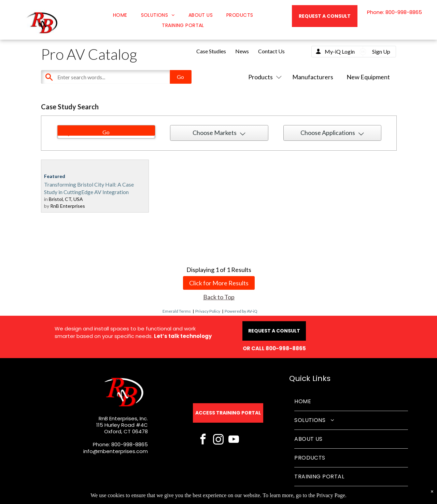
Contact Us (271, 51)
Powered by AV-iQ (241, 311)
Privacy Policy (208, 311)
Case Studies (211, 51)
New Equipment (368, 77)
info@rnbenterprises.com (116, 451)
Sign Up (381, 51)
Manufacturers (313, 77)
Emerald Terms (177, 311)
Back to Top (219, 297)
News (242, 51)
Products (264, 77)
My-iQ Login (340, 51)
